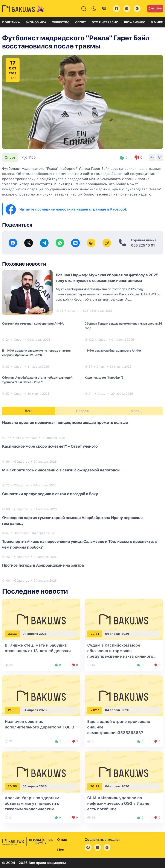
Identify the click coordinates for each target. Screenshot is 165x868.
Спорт (81, 22)
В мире (157, 22)
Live (155, 9)
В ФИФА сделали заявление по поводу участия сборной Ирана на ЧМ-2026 (36, 353)
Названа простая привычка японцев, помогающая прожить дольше (65, 422)
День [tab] (29, 411)
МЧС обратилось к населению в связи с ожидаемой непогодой (61, 470)
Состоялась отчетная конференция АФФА (33, 323)
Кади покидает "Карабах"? (104, 378)
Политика (11, 22)
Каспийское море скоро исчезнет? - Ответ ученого (50, 446)
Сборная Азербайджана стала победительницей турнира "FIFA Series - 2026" (37, 380)
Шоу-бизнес (135, 22)
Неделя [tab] (82, 411)
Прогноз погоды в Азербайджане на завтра (43, 565)
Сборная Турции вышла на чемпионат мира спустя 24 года (123, 326)
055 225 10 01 (143, 245)
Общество (61, 22)
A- (152, 157)
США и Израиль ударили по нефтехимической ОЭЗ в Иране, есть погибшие (119, 803)
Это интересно (105, 22)
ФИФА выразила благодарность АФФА (113, 351)
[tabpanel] (82, 501)
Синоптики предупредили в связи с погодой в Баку (50, 494)
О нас (62, 840)
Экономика (36, 22)
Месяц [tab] (136, 411)
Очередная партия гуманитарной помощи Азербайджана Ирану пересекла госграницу (73, 520)
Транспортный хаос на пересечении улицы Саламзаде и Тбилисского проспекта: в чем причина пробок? (79, 544)
